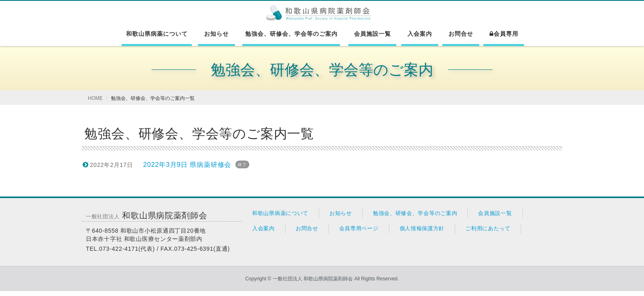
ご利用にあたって (488, 228)
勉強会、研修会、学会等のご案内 (291, 34)
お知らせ (216, 34)
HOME (95, 98)
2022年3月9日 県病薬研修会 (187, 165)
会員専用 (504, 34)
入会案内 (420, 34)
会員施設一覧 (373, 34)
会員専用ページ (359, 228)
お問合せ (461, 34)
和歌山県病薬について (157, 34)
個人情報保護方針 (422, 228)
